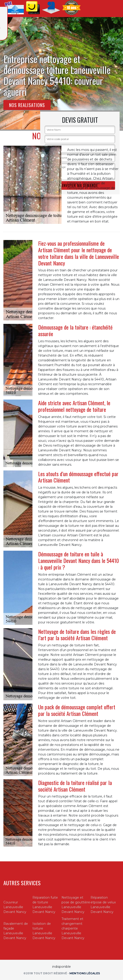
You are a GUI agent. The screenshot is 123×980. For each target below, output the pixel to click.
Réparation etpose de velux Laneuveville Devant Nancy (103, 905)
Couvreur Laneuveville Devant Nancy (15, 907)
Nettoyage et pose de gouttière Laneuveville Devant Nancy (76, 905)
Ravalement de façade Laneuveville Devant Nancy (16, 931)
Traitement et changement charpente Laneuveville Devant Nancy (73, 928)
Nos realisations (27, 105)
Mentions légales (85, 973)
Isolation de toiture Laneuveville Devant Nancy (44, 931)
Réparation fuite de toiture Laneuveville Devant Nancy (45, 905)
